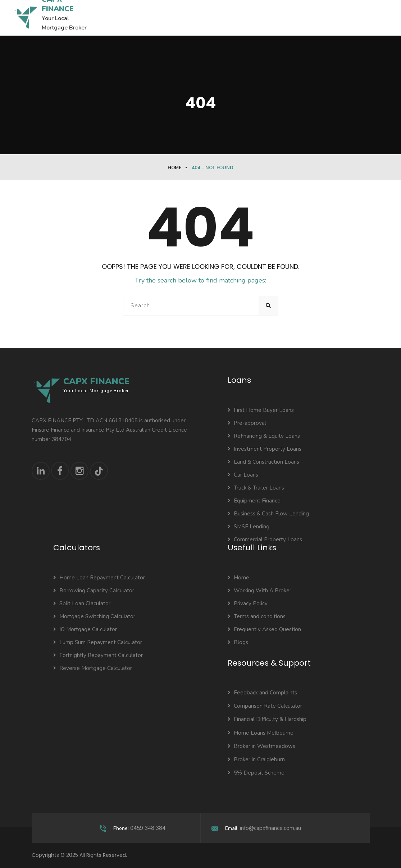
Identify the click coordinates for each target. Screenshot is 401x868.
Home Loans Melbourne (261, 733)
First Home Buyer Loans (261, 410)
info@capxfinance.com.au (270, 828)
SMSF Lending (249, 527)
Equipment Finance (254, 501)
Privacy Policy (248, 603)
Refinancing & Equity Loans (264, 436)
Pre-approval (247, 423)
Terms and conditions (257, 616)
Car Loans (243, 475)
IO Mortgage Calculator (85, 629)
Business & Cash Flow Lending (268, 514)
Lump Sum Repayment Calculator (98, 642)
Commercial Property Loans (265, 539)
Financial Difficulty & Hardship (267, 719)
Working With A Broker (259, 591)
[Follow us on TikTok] (99, 471)
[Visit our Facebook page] (60, 471)
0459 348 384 (148, 828)
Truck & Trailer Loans (256, 488)
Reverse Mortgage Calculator (93, 668)
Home (175, 168)
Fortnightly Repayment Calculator (98, 655)
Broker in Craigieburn (256, 759)
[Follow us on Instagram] (79, 471)
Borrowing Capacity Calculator (94, 591)
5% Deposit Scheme (256, 773)
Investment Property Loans (265, 449)
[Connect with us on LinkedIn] (41, 471)
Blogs (238, 642)
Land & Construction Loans (263, 462)
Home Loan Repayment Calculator (99, 578)
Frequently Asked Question (264, 629)
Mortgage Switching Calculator (94, 616)
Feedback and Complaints (262, 693)
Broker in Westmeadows (261, 746)
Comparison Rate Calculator (265, 706)
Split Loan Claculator (82, 603)
